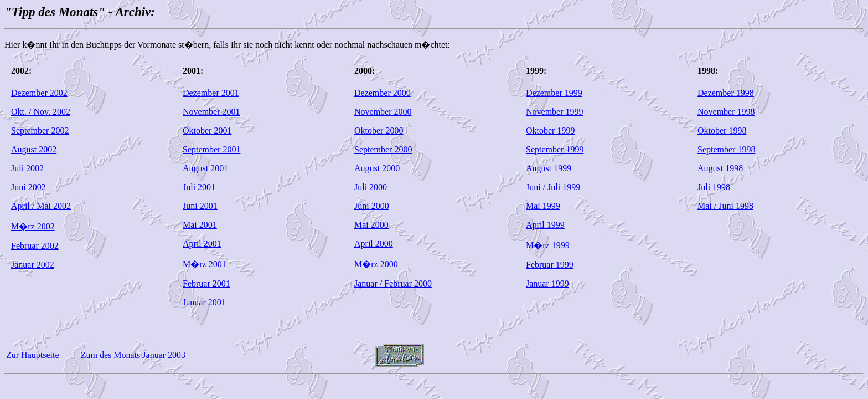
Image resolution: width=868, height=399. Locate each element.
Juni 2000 (372, 206)
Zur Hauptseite (33, 355)
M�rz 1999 (548, 245)
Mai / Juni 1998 (725, 206)
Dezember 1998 (726, 93)
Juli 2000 (371, 187)
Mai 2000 (371, 225)
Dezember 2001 (211, 93)
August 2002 (34, 149)
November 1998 (726, 112)
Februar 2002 (35, 246)
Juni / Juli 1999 (553, 187)
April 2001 (202, 244)
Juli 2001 (199, 187)
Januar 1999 (547, 283)
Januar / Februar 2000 (393, 283)
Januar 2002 (33, 265)
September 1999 (555, 149)
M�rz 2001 (205, 264)
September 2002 (40, 131)
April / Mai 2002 (41, 206)
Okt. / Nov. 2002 (41, 112)
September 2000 (383, 149)
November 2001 (211, 112)
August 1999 (549, 168)
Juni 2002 (29, 187)
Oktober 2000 (379, 131)
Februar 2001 (206, 283)
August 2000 (377, 168)
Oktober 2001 (207, 131)
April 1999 (545, 225)
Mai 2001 (200, 225)
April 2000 (374, 244)
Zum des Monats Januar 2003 (133, 355)
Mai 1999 (543, 206)
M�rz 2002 (33, 226)
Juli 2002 (27, 168)
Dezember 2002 (39, 93)
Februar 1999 (550, 265)
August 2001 (205, 168)
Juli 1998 (714, 187)
